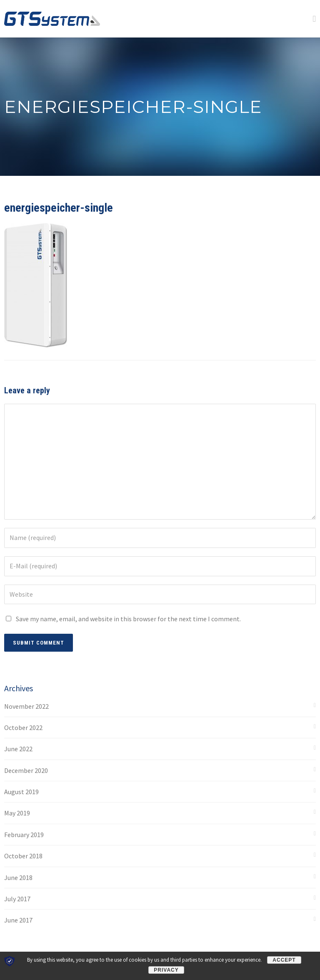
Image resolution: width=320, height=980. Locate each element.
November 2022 (26, 706)
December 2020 (26, 770)
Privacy (166, 970)
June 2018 (18, 877)
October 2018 (23, 856)
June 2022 (18, 749)
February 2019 (24, 835)
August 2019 (21, 792)
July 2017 (17, 899)
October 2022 (23, 727)
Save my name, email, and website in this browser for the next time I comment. (128, 619)
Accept (284, 960)
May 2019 (17, 813)
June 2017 (18, 920)
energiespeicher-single (59, 208)
